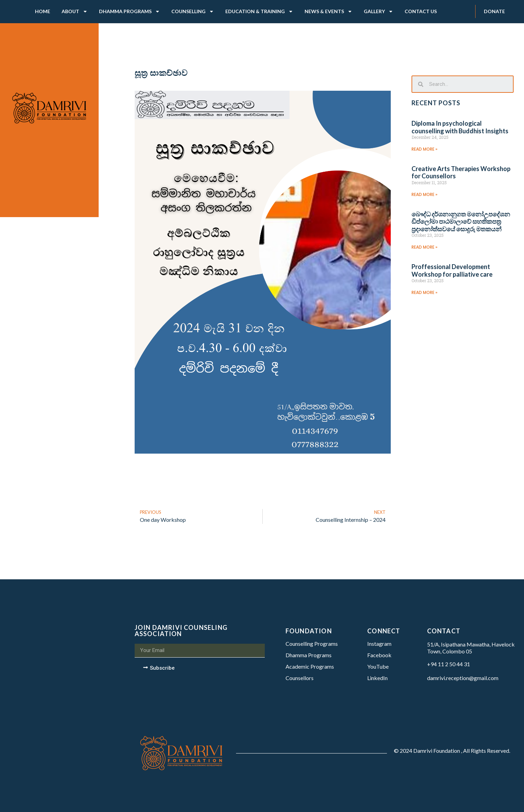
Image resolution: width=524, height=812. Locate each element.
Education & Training (259, 11)
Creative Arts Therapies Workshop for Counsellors (461, 172)
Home (43, 11)
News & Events (328, 11)
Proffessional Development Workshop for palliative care (452, 270)
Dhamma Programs (129, 11)
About (75, 11)
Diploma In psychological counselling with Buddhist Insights (460, 127)
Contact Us (421, 11)
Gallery (378, 11)
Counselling (193, 11)
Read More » (424, 149)
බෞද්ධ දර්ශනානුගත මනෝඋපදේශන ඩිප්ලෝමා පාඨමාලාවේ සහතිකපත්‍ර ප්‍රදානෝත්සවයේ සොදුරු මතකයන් (461, 221)
